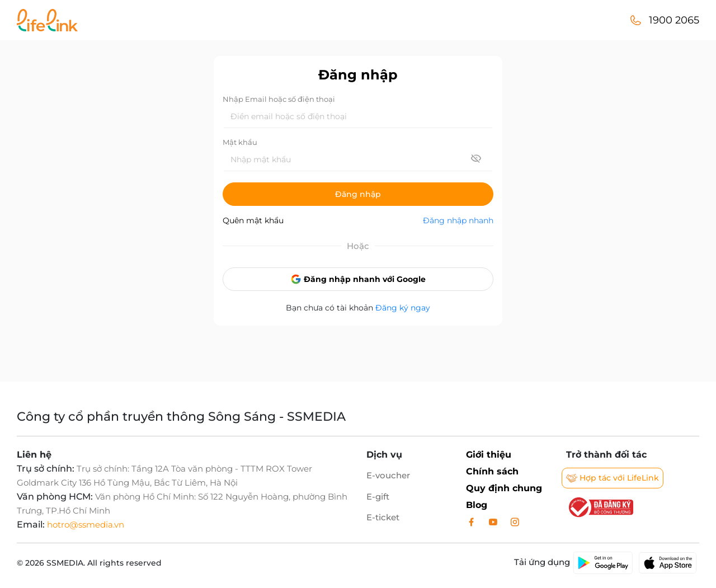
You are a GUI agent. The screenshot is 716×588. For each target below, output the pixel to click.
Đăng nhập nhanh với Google (358, 279)
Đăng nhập (358, 194)
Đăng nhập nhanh (458, 220)
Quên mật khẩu (253, 220)
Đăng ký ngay (403, 308)
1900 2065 (674, 20)
